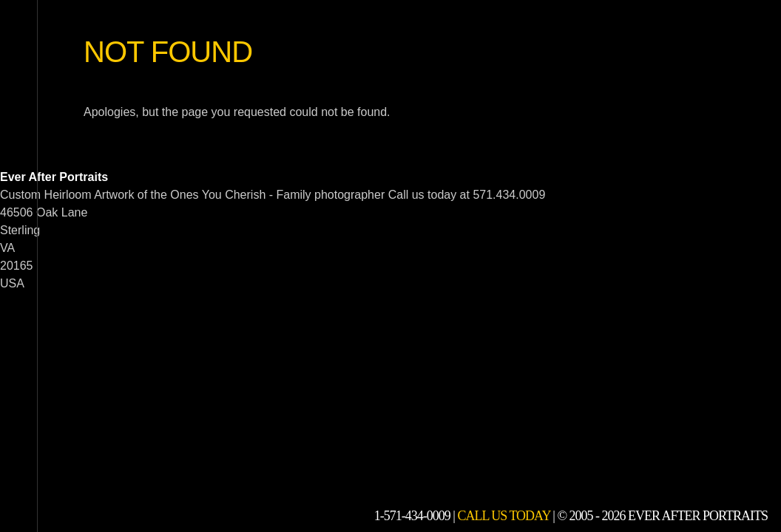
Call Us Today (503, 516)
